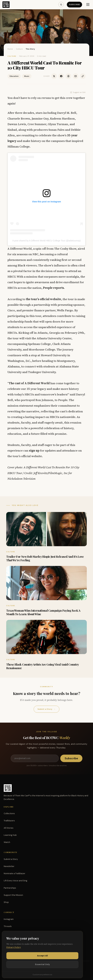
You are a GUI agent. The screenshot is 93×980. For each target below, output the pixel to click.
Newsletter (9, 866)
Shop (6, 902)
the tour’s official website (43, 299)
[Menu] (88, 5)
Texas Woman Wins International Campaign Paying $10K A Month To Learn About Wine (43, 612)
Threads (8, 926)
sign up (34, 450)
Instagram (9, 919)
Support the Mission (13, 895)
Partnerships (10, 888)
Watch (7, 842)
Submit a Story (46, 709)
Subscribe (74, 5)
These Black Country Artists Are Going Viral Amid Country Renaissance (43, 666)
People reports (53, 288)
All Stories (9, 828)
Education (14, 76)
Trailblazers (9, 821)
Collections (9, 813)
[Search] (61, 5)
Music (27, 76)
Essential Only (42, 964)
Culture (19, 49)
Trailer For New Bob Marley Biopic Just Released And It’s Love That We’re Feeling (45, 558)
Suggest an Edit (78, 92)
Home (10, 49)
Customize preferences (42, 975)
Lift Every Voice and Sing (15, 881)
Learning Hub (10, 835)
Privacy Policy (14, 947)
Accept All (42, 956)
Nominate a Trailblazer (14, 873)
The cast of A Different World (29, 383)
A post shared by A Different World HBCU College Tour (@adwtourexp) (46, 241)
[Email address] (35, 758)
